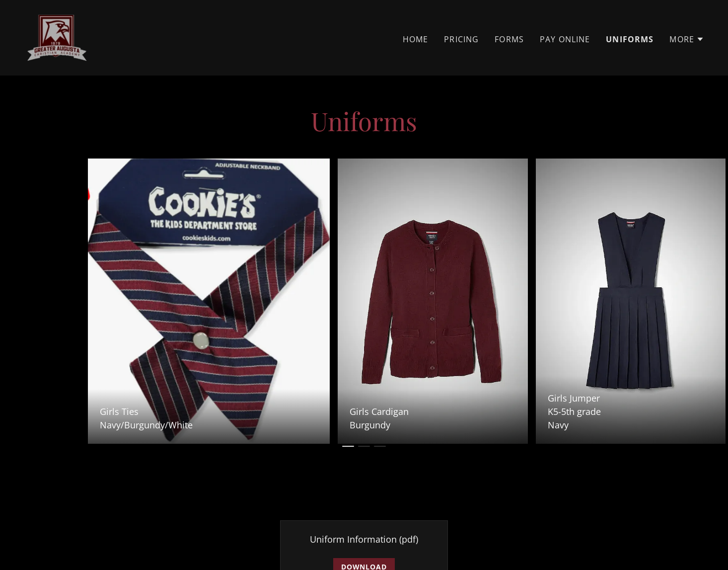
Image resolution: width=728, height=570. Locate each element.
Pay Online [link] (565, 39)
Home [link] (416, 39)
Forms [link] (509, 39)
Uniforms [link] (630, 39)
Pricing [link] (461, 39)
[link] (57, 37)
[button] (687, 39)
